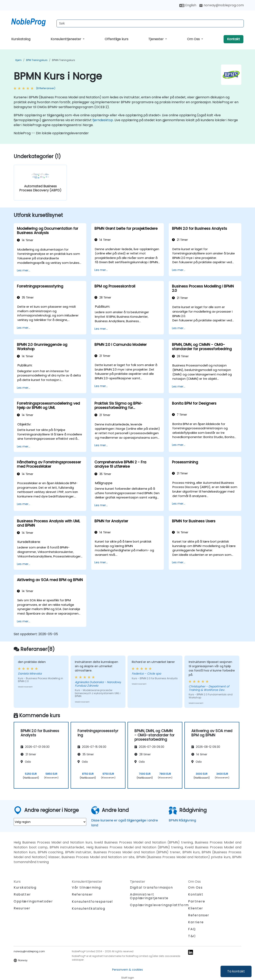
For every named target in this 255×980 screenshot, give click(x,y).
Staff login (128, 978)
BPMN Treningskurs (64, 60)
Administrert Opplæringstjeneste (149, 896)
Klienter (196, 908)
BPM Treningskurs (37, 60)
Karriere (196, 922)
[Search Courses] (150, 23)
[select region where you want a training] (50, 822)
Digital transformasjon (151, 887)
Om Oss (194, 39)
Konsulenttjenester (66, 39)
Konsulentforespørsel (92, 902)
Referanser (82, 894)
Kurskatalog (21, 39)
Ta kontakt (236, 971)
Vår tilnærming (86, 887)
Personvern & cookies (127, 970)
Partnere (197, 901)
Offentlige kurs (116, 39)
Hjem (18, 60)
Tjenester (156, 39)
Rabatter (22, 894)
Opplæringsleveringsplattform (159, 905)
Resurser (22, 908)
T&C (192, 936)
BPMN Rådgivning (182, 820)
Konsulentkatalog (89, 908)
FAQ (192, 929)
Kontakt (233, 39)
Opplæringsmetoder (33, 901)
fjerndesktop (103, 120)
